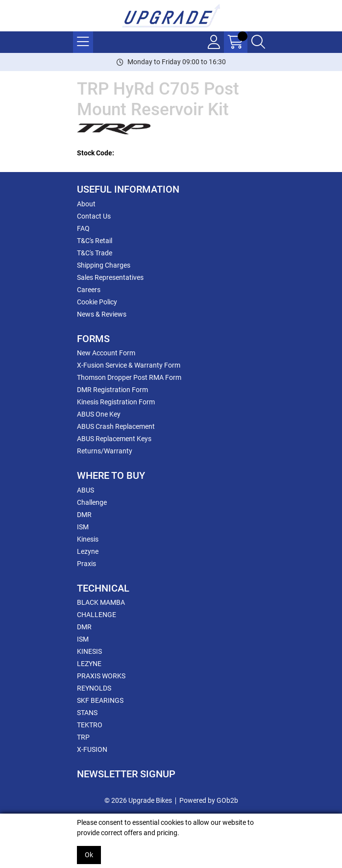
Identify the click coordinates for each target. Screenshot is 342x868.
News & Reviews (102, 314)
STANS (87, 713)
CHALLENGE (97, 615)
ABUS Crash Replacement (116, 426)
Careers (89, 290)
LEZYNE (89, 664)
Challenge (92, 502)
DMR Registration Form (112, 390)
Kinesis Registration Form (116, 402)
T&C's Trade (95, 253)
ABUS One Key (99, 414)
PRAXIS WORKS (101, 676)
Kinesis (88, 539)
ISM (83, 527)
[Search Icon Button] (258, 42)
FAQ (83, 228)
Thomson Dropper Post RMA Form (129, 377)
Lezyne (88, 551)
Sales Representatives (110, 277)
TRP (83, 737)
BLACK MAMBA (101, 602)
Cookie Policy (97, 302)
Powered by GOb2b (209, 800)
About (86, 204)
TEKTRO (90, 725)
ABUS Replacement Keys (114, 439)
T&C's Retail (95, 241)
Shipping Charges (104, 265)
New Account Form (106, 353)
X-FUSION (92, 749)
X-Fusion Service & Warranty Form (129, 365)
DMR (84, 515)
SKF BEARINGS (100, 700)
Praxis (86, 564)
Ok (89, 855)
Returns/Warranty (105, 451)
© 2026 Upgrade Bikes (138, 800)
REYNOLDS (94, 688)
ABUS (85, 490)
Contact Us (94, 216)
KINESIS (89, 651)
